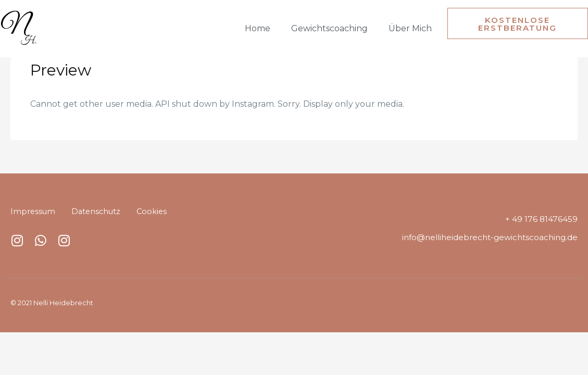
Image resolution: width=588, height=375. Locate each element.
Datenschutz (98, 211)
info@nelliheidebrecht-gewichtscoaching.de (490, 237)
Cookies (155, 211)
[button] (518, 23)
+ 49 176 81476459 (542, 219)
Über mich (410, 28)
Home (258, 28)
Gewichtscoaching (329, 28)
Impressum (33, 211)
